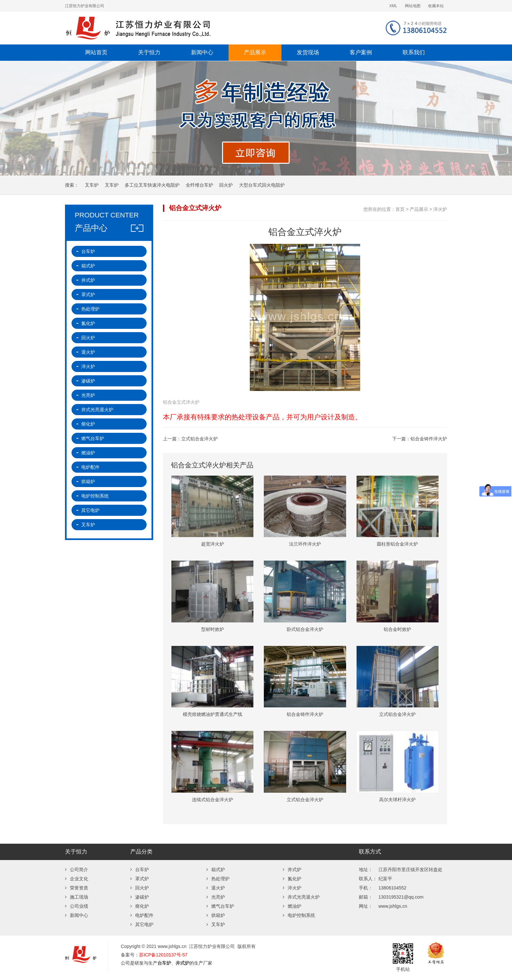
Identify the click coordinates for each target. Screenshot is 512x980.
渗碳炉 (88, 381)
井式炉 (88, 280)
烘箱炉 (88, 482)
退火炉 (88, 352)
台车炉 (88, 251)
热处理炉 (90, 309)
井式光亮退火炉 (97, 410)
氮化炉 (88, 323)
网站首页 (96, 52)
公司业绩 (77, 906)
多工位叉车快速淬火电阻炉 (152, 185)
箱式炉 (88, 266)
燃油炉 (88, 453)
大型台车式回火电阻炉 (262, 185)
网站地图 (413, 6)
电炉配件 (90, 467)
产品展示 (255, 52)
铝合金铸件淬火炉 (429, 439)
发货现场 (308, 52)
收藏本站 (436, 6)
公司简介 (77, 870)
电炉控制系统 (95, 496)
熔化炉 (88, 424)
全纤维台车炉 (200, 185)
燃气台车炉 (93, 438)
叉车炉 (92, 185)
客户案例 (361, 52)
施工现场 (77, 897)
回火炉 (226, 185)
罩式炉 (88, 295)
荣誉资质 (77, 888)
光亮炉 (88, 395)
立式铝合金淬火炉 (200, 439)
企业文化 (77, 879)
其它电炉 (90, 510)
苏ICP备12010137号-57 (163, 955)
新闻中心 (202, 52)
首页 (400, 209)
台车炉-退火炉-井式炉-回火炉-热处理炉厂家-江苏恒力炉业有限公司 (179, 28)
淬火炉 (440, 209)
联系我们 (414, 52)
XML (393, 6)
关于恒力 (149, 52)
